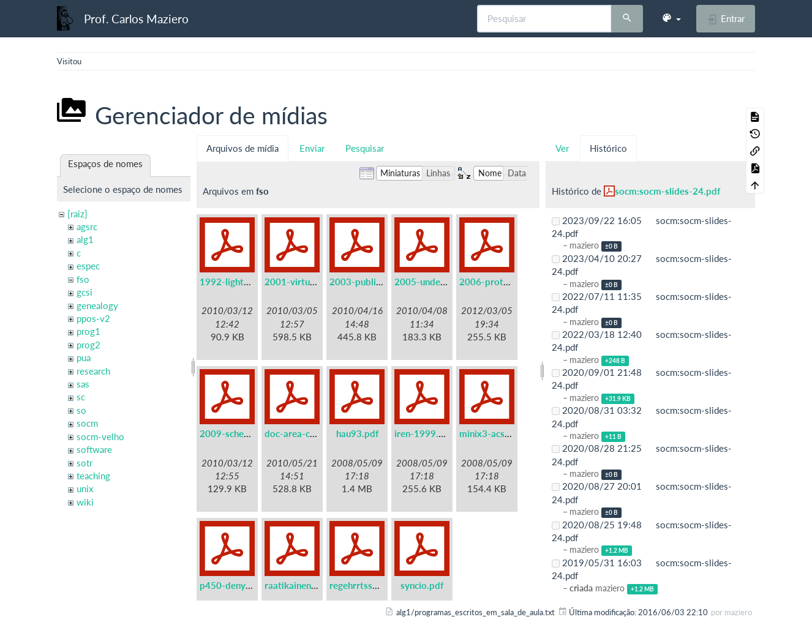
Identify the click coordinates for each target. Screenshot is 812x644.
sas (83, 384)
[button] (671, 18)
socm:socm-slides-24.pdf (667, 191)
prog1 (88, 331)
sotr (85, 463)
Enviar (312, 148)
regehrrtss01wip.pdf (372, 585)
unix (85, 489)
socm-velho (100, 436)
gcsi (85, 292)
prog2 (88, 345)
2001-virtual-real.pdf (309, 282)
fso (83, 279)
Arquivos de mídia (242, 148)
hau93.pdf (357, 433)
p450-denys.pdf (233, 585)
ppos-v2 (93, 318)
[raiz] (77, 214)
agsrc (87, 227)
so (81, 410)
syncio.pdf (422, 585)
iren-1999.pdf (423, 433)
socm (87, 423)
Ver (562, 148)
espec (88, 266)
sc (81, 397)
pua (84, 358)
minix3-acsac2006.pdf (506, 433)
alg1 (85, 239)
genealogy (97, 305)
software (94, 449)
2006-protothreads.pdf (508, 282)
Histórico (608, 148)
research (93, 371)
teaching (93, 476)
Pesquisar (365, 148)
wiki (85, 502)
